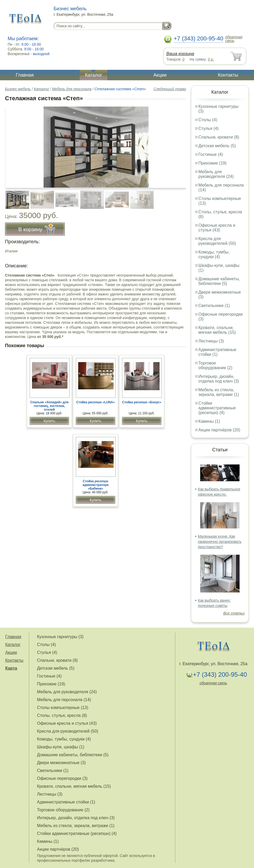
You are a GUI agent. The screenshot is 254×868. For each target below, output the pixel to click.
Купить (49, 421)
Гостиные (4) (211, 154)
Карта (11, 668)
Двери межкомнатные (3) (61, 763)
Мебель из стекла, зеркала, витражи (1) (219, 392)
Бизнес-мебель (18, 89)
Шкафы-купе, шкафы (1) (61, 747)
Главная (25, 75)
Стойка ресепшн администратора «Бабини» (96, 485)
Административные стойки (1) (217, 352)
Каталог (94, 75)
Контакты (228, 75)
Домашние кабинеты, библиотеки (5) (219, 281)
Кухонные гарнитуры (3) (60, 637)
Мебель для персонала (72, 89)
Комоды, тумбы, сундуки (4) (214, 254)
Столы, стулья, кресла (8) (62, 715)
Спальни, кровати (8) (219, 137)
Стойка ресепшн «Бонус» (142, 402)
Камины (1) (209, 421)
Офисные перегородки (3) (62, 778)
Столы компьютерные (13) (63, 708)
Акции (160, 75)
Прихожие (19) (212, 163)
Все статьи (234, 613)
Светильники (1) (214, 306)
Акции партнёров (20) (219, 430)
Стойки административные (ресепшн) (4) (217, 408)
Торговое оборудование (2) (215, 365)
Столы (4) (208, 120)
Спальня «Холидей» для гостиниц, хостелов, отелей (49, 406)
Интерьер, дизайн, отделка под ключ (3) (219, 379)
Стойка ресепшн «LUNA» (96, 402)
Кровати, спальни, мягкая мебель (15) (217, 330)
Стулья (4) (208, 128)
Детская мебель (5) (217, 146)
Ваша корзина (180, 54)
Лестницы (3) (211, 341)
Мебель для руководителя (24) (216, 174)
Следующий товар (170, 89)
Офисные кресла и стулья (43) (217, 228)
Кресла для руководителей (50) (217, 241)
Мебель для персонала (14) (64, 700)
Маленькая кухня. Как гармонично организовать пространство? (220, 542)
